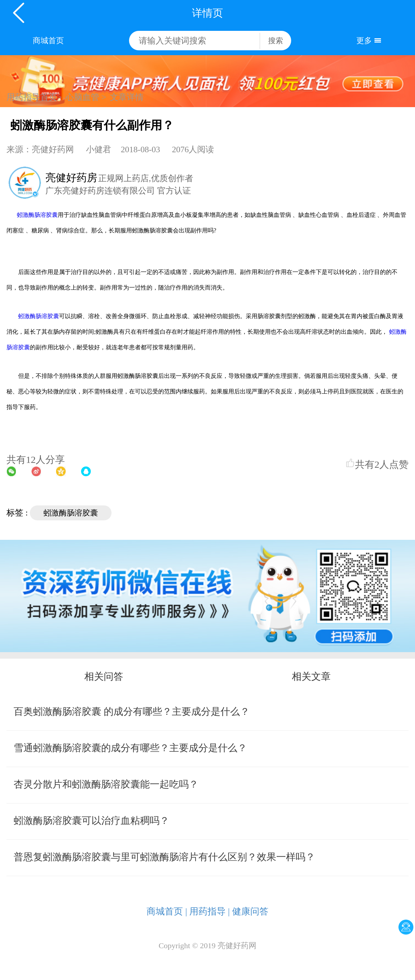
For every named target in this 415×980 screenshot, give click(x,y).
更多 (364, 41)
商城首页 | (167, 911)
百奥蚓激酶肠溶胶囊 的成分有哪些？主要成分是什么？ (132, 711)
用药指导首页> (34, 97)
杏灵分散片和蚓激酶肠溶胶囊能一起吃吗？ (106, 784)
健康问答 (250, 911)
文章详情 (127, 97)
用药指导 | (210, 911)
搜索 (276, 41)
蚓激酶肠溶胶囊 (37, 215)
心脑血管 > (86, 97)
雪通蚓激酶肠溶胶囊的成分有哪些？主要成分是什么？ (130, 748)
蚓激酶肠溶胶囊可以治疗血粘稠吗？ (91, 820)
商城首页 (48, 41)
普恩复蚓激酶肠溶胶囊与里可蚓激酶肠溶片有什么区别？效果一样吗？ (164, 857)
